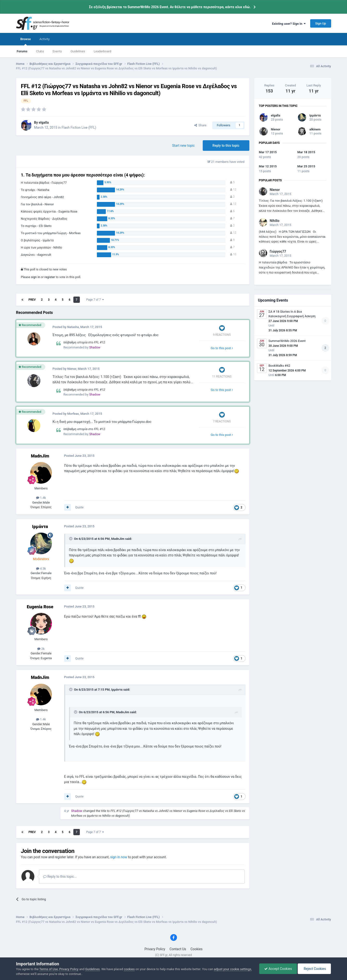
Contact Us (178, 949)
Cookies (196, 949)
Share (200, 125)
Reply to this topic (226, 146)
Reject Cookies (314, 969)
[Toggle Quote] (71, 539)
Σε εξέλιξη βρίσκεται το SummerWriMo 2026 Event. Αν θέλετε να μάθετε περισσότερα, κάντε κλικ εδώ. (170, 7)
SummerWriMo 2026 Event (287, 341)
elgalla (276, 115)
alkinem (315, 129)
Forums (22, 51)
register (50, 277)
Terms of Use (48, 969)
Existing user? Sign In (289, 24)
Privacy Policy (155, 949)
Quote (79, 507)
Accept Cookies (278, 969)
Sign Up (321, 23)
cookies (129, 969)
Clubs (40, 51)
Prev (32, 300)
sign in (36, 277)
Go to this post (222, 348)
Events (57, 51)
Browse (26, 41)
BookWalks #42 (279, 366)
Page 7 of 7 (95, 300)
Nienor (276, 129)
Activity (45, 39)
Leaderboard (103, 51)
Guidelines (78, 51)
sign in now (119, 857)
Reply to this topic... (60, 877)
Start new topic (183, 146)
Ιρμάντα (315, 115)
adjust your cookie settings (233, 969)
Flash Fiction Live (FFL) (79, 128)
